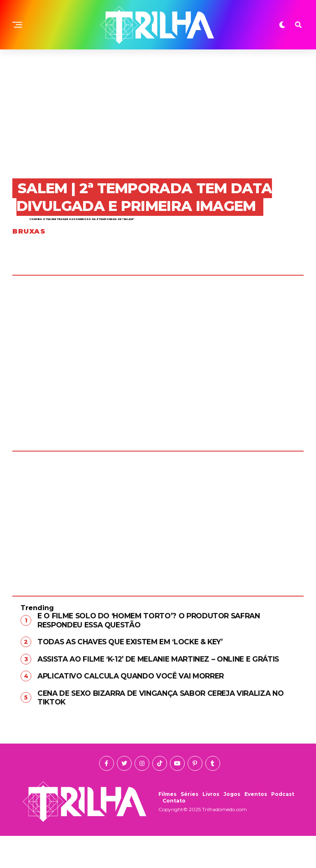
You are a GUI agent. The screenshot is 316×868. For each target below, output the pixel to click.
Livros (211, 826)
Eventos (256, 826)
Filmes (167, 826)
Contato (174, 833)
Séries (189, 826)
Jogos (232, 826)
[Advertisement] (158, 111)
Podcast (283, 826)
